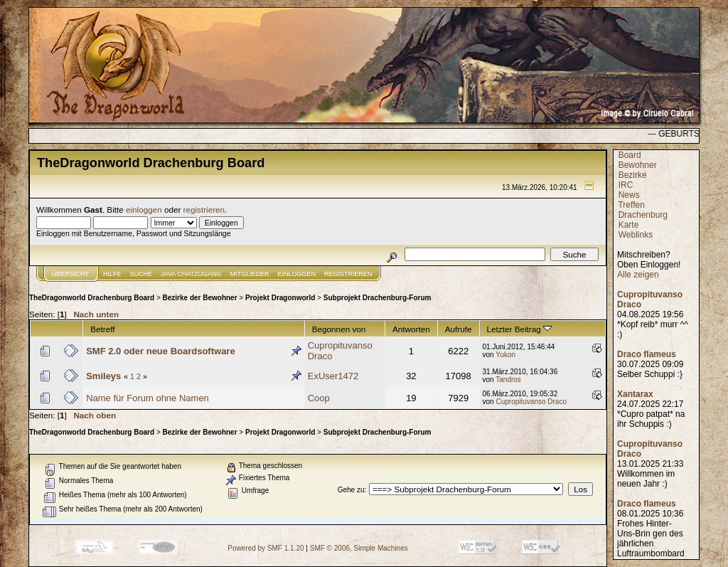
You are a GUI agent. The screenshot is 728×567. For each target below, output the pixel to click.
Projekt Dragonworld (280, 298)
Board (630, 155)
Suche (141, 274)
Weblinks (636, 235)
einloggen (144, 210)
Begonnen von (339, 329)
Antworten (411, 329)
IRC (626, 185)
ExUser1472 (333, 376)
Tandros (508, 380)
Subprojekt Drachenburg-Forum (378, 298)
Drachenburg (643, 215)
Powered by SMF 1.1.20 (266, 548)
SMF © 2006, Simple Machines (359, 548)
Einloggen (297, 274)
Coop (319, 398)
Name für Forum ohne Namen (148, 398)
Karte (629, 225)
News (629, 195)
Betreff (102, 329)
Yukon (505, 355)
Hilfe (112, 274)
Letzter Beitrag (519, 329)
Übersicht (70, 274)
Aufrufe (459, 329)
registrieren (204, 210)
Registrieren (348, 274)
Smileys (103, 376)
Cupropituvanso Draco (531, 402)
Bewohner (638, 165)
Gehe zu (351, 490)
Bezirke (633, 175)
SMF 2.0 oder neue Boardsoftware (161, 351)
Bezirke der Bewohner (200, 298)
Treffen (631, 205)
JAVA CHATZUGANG (191, 274)
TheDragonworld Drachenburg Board (92, 298)
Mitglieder (250, 274)
